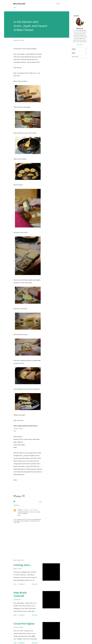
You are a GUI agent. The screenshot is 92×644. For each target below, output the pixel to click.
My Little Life (19, 4)
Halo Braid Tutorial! (20, 594)
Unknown (20, 510)
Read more (35, 584)
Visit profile (80, 45)
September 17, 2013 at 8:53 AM (30, 510)
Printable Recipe (18, 429)
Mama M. (80, 28)
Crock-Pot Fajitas (24, 624)
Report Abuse (75, 57)
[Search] (58, 4)
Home (15, 8)
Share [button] (40, 502)
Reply (19, 515)
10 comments (21, 584)
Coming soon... (23, 565)
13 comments (21, 615)
